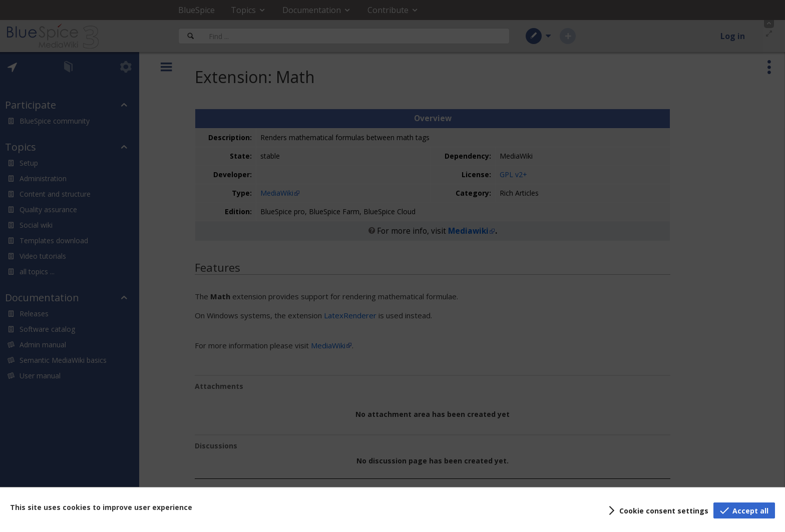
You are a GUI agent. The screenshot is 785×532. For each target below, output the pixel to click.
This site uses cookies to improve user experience (101, 507)
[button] (657, 510)
